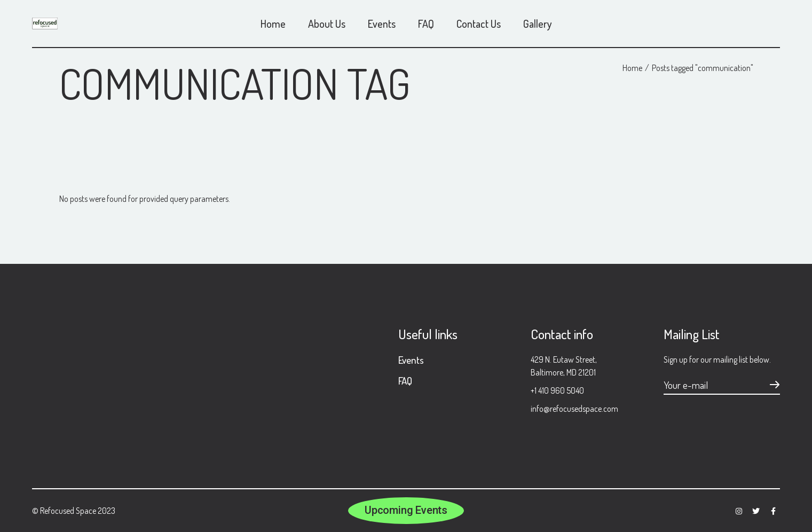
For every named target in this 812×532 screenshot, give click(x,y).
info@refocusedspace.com (574, 409)
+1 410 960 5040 (557, 390)
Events (411, 360)
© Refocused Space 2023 (74, 511)
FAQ (405, 381)
